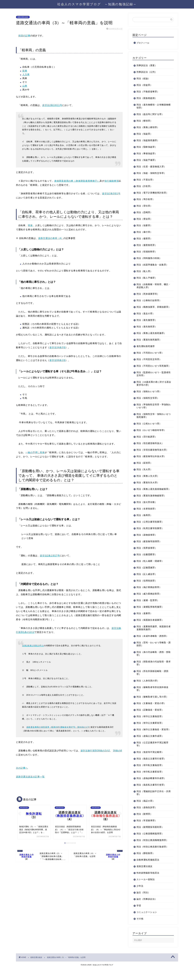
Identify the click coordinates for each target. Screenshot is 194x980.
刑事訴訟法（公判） (147, 72)
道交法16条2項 (57, 347)
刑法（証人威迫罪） (147, 583)
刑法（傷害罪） (145, 238)
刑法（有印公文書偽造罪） (150, 725)
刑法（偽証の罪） (146, 813)
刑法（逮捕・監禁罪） (148, 609)
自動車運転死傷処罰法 (148, 872)
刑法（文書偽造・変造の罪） (151, 712)
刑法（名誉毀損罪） (147, 518)
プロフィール (143, 43)
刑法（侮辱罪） (145, 524)
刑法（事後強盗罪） (147, 153)
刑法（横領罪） (145, 121)
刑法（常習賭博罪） (147, 832)
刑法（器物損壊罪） (147, 544)
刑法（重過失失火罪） (148, 488)
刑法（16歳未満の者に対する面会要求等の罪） (152, 389)
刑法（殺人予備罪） (147, 278)
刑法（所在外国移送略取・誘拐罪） (152, 682)
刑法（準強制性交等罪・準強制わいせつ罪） (152, 412)
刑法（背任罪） (145, 206)
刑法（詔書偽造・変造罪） (150, 719)
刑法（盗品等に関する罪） (150, 114)
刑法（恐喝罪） (145, 212)
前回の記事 (24, 36)
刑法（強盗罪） (145, 134)
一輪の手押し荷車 (35, 452)
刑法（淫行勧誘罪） (147, 443)
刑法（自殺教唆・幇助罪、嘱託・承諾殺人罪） (151, 286)
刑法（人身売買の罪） (148, 690)
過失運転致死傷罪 (146, 349)
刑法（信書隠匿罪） (147, 563)
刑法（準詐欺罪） (146, 199)
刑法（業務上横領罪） (148, 127)
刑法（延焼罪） (145, 469)
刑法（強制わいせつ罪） (149, 397)
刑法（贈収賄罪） (146, 865)
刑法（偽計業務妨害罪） (149, 596)
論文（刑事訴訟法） (147, 911)
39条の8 (117, 751)
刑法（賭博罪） (145, 826)
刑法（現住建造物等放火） (150, 449)
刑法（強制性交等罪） (148, 404)
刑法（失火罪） (145, 475)
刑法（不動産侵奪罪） (148, 92)
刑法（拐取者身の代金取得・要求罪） (152, 672)
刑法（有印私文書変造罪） (150, 784)
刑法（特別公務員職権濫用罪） (152, 852)
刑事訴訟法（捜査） (147, 65)
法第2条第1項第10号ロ (33, 646)
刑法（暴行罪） (145, 232)
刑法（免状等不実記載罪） (150, 764)
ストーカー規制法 (146, 891)
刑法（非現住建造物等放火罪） (152, 456)
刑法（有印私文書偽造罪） (150, 777)
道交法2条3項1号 (111, 194)
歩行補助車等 (112, 181)
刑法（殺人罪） (145, 271)
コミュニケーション (147, 924)
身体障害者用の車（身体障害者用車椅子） (77, 181)
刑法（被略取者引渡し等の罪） (152, 706)
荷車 (25, 71)
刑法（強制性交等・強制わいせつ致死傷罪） (152, 422)
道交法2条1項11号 (52, 105)
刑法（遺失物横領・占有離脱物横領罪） (152, 106)
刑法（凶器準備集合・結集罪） (152, 265)
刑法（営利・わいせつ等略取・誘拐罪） (152, 653)
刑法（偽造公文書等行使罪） (151, 771)
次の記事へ (22, 768)
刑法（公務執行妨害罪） (149, 300)
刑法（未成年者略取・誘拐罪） (152, 645)
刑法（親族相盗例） (147, 98)
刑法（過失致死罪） (147, 330)
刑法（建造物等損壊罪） (149, 550)
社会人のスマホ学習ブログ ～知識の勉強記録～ (97, 4)
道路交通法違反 (23, 17)
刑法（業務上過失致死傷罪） (151, 336)
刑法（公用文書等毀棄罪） (150, 531)
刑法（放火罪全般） (147, 511)
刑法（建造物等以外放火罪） (151, 462)
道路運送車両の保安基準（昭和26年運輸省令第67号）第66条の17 (57, 727)
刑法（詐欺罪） (145, 186)
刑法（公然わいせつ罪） (149, 430)
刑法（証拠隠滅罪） (147, 576)
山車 (25, 86)
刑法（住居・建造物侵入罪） (151, 167)
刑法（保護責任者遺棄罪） (150, 629)
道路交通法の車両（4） (51, 238)
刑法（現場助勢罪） (147, 252)
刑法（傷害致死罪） (147, 245)
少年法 (140, 898)
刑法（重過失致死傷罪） (149, 343)
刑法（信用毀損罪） (147, 590)
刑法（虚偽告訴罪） (147, 819)
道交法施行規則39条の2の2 (95, 751)
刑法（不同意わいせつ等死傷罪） (151, 370)
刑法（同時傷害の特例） (149, 258)
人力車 (26, 74)
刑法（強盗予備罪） (147, 160)
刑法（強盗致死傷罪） (148, 140)
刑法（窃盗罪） (145, 85)
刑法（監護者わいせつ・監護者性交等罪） (152, 380)
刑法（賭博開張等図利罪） (150, 839)
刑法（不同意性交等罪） (149, 362)
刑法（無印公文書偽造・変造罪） (151, 740)
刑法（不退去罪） (146, 180)
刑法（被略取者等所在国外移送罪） (152, 698)
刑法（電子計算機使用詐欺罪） (152, 193)
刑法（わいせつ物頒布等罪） (151, 436)
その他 (140, 931)
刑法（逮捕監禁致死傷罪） (150, 616)
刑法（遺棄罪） (145, 622)
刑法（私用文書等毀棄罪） (150, 537)
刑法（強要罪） (145, 225)
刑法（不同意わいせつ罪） (150, 356)
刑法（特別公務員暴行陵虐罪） (152, 859)
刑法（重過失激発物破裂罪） (151, 505)
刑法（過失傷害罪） (147, 323)
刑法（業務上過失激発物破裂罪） (151, 496)
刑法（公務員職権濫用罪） (150, 845)
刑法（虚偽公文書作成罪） (150, 748)
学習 (139, 917)
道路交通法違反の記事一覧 (30, 777)
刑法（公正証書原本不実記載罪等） (152, 756)
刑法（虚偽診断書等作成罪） (151, 790)
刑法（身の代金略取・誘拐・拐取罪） (152, 662)
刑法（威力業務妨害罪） (149, 603)
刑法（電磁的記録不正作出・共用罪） (152, 805)
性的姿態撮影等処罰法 (148, 885)
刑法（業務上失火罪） (148, 482)
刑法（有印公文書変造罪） (150, 732)
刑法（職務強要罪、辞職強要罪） (151, 308)
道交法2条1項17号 (50, 556)
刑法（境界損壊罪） (147, 557)
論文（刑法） (143, 904)
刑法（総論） (143, 78)
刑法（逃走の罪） (146, 316)
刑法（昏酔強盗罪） (147, 147)
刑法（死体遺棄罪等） (148, 294)
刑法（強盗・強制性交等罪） (151, 173)
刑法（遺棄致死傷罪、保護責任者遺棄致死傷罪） (152, 637)
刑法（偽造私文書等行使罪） (151, 797)
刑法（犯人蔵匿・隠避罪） (150, 570)
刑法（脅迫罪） (145, 219)
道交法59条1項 (57, 360)
